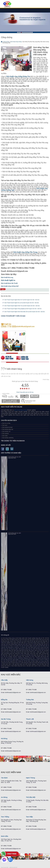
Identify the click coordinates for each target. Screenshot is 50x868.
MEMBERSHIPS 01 (4, 396)
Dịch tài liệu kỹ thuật (7, 427)
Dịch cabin (5, 436)
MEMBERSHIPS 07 (29, 401)
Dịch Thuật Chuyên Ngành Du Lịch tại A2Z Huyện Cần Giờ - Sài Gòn (22, 303)
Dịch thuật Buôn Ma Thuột (9, 283)
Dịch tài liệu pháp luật (8, 429)
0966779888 (12, 854)
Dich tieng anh (7, 4)
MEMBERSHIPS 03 (17, 396)
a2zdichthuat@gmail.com (25, 326)
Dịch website (5, 433)
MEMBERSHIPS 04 (24, 396)
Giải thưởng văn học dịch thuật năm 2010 (15, 534)
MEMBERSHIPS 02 (11, 396)
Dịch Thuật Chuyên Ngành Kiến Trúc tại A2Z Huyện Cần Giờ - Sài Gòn (22, 306)
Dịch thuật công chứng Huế (10, 286)
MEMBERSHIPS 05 (35, 396)
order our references (24, 358)
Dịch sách (5, 425)
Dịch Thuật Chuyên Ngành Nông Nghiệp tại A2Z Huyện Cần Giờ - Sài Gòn (23, 309)
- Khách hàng (46, 380)
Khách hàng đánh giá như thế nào (25, 392)
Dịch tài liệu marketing (8, 438)
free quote (9, 358)
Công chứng (6, 42)
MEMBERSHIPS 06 (11, 401)
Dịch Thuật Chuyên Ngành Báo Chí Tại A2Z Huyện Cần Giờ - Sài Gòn (22, 300)
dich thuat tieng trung (20, 410)
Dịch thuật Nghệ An (8, 280)
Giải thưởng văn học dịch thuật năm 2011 (15, 457)
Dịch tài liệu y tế (6, 431)
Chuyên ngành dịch (9, 420)
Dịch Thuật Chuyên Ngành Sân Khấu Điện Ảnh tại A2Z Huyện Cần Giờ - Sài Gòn (25, 312)
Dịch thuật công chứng (16, 42)
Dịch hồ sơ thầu (6, 423)
